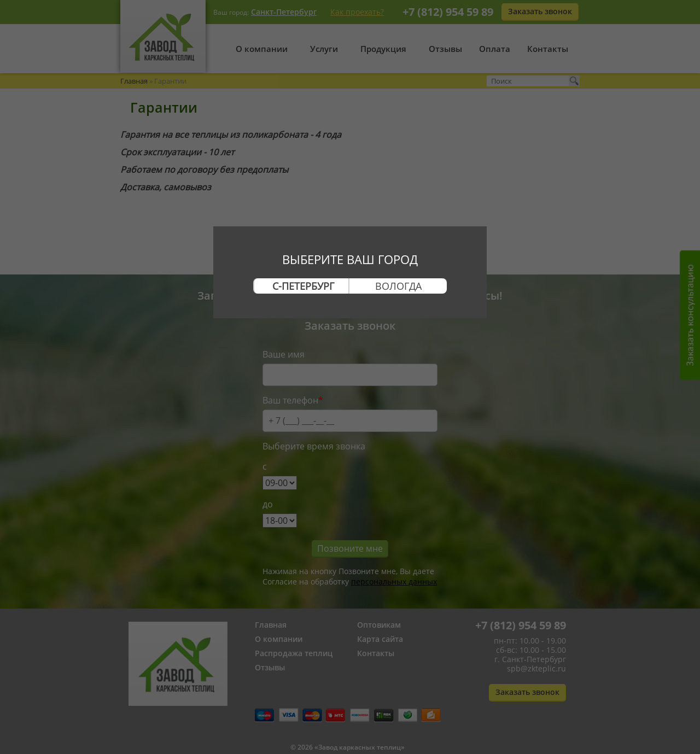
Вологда (398, 286)
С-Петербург (303, 286)
